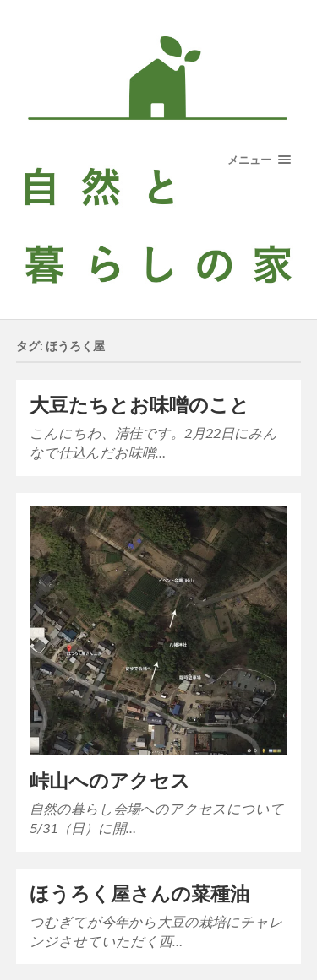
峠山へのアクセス (110, 780)
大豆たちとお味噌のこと (139, 405)
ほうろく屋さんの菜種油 (139, 893)
